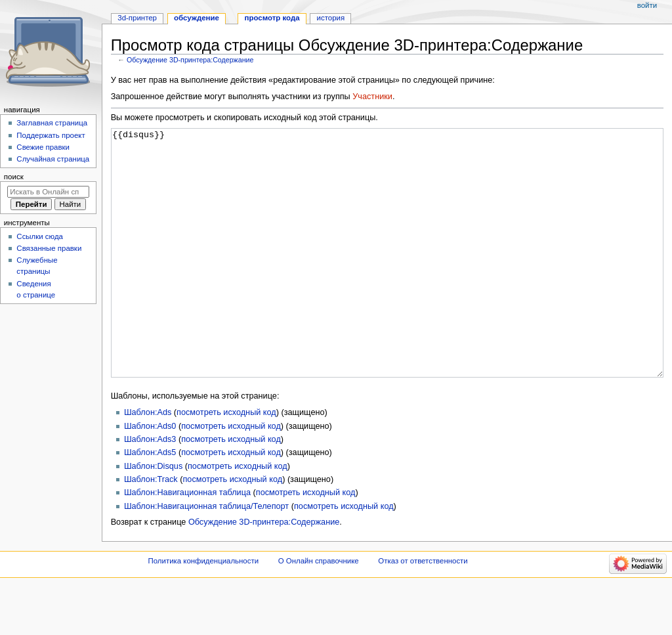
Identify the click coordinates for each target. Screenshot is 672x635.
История (331, 18)
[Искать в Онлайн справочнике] (48, 192)
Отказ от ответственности (423, 610)
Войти (647, 5)
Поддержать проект (51, 135)
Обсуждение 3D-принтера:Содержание (190, 60)
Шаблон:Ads (148, 462)
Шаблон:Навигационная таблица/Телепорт (206, 556)
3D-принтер (137, 18)
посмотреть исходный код (226, 462)
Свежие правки (43, 147)
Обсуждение (197, 18)
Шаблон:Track (151, 529)
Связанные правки (49, 248)
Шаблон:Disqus (153, 515)
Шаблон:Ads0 (150, 475)
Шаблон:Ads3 (150, 489)
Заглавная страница (52, 123)
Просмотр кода (272, 18)
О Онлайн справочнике (319, 610)
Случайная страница (53, 159)
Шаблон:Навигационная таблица (187, 542)
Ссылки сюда (40, 236)
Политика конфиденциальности (204, 610)
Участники (372, 97)
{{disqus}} (388, 277)
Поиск (14, 177)
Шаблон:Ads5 (150, 502)
